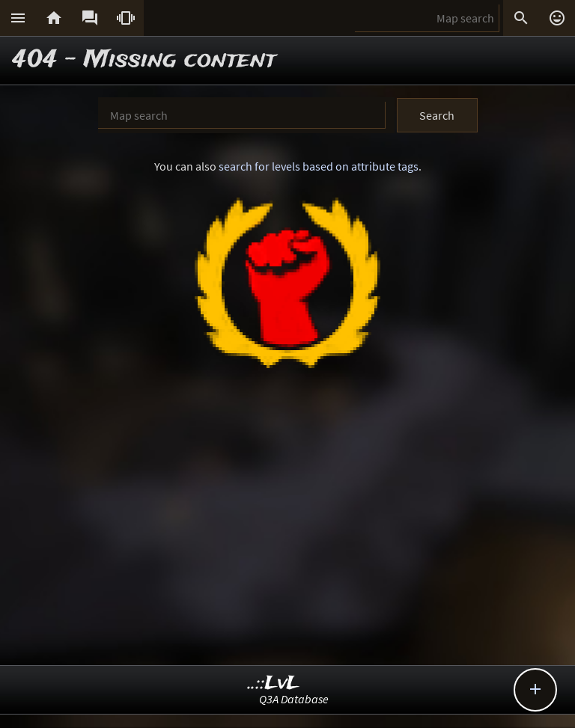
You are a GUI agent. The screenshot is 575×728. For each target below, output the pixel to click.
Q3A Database (294, 699)
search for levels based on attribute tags (319, 166)
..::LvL (274, 683)
